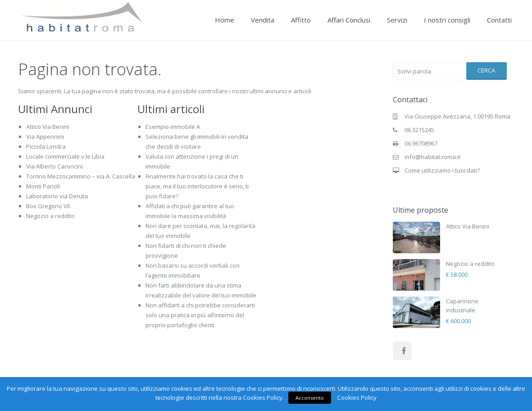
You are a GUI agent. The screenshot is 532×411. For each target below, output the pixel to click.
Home (225, 20)
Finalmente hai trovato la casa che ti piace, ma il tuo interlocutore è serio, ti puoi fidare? (197, 186)
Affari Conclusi (349, 20)
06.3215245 (419, 130)
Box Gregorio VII (48, 206)
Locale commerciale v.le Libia (65, 156)
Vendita (263, 20)
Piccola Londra (46, 146)
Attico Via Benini (48, 127)
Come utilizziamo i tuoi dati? (442, 170)
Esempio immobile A (173, 127)
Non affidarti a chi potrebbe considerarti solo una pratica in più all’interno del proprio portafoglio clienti (200, 315)
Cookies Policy (357, 397)
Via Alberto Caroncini (55, 166)
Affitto (301, 20)
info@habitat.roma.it (432, 157)
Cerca (486, 70)
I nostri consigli (447, 20)
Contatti (499, 20)
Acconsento (310, 398)
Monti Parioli (43, 186)
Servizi (397, 20)
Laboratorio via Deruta (57, 196)
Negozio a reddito (50, 216)
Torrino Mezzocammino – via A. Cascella (81, 176)
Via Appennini (45, 137)
